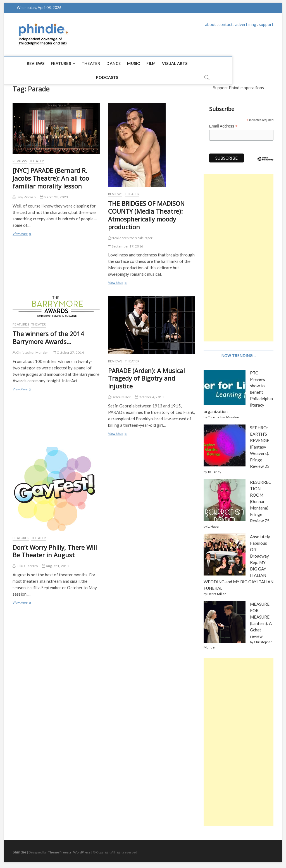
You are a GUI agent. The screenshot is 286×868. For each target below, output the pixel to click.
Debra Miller (119, 394)
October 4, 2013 (149, 394)
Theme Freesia (59, 850)
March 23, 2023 (54, 194)
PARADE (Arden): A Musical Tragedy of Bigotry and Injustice (146, 376)
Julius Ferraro (25, 563)
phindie (19, 849)
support (266, 24)
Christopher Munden (31, 350)
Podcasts (194, 63)
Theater (79, 63)
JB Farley (214, 469)
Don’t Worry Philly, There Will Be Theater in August (55, 549)
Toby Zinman (24, 194)
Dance (102, 63)
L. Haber (214, 524)
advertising (246, 24)
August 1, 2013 (55, 563)
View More (21, 232)
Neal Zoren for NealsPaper (130, 235)
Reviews (24, 63)
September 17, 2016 (126, 244)
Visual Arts (164, 63)
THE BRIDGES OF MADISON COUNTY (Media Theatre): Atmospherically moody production (146, 213)
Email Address (223, 124)
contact (226, 24)
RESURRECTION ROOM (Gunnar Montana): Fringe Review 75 (261, 499)
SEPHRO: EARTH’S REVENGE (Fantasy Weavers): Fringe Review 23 (260, 444)
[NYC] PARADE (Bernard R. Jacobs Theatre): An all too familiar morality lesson (51, 176)
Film (140, 63)
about (210, 24)
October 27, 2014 (68, 350)
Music (122, 63)
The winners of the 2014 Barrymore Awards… (48, 335)
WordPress (82, 850)
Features (50, 63)
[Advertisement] (239, 255)
